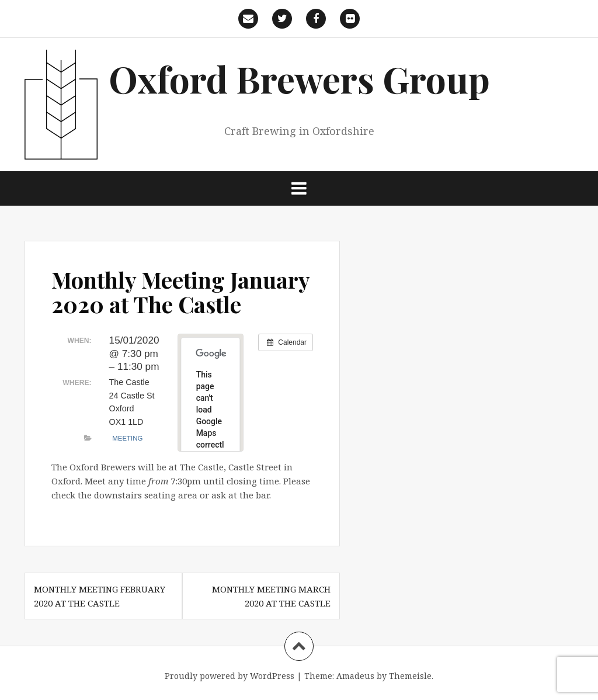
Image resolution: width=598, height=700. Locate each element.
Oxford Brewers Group (299, 79)
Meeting (127, 438)
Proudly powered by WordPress (230, 676)
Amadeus (355, 676)
